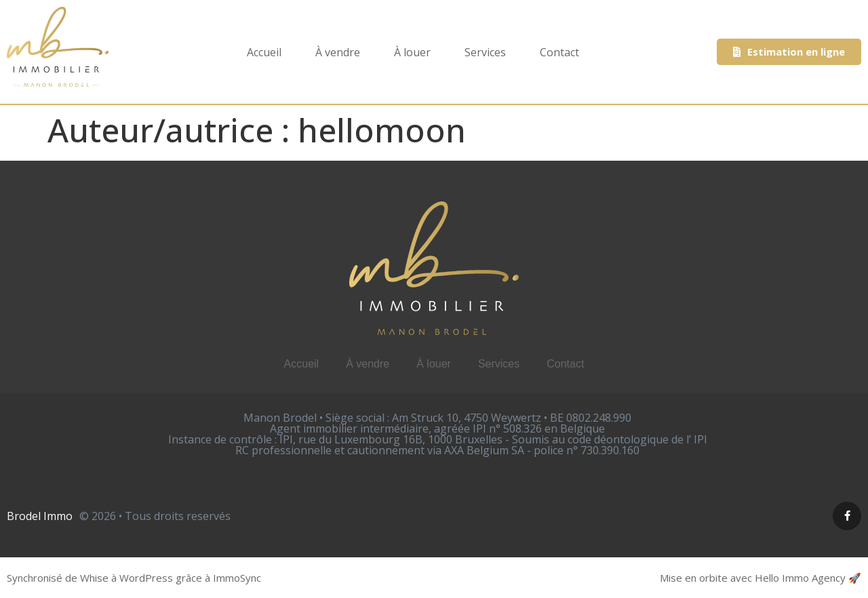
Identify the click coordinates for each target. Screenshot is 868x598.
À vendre (338, 52)
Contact (559, 52)
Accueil (264, 52)
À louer (412, 52)
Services (485, 52)
